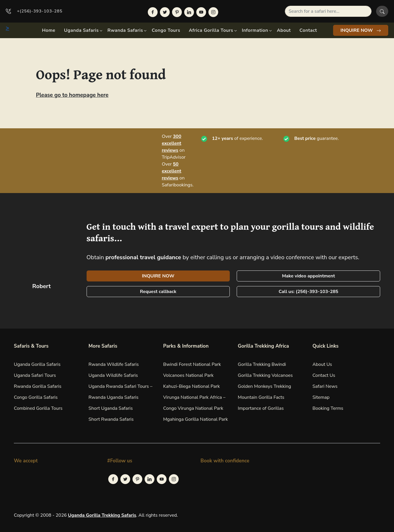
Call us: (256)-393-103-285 (308, 292)
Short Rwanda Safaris (111, 419)
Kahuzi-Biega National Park (191, 386)
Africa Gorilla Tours (211, 30)
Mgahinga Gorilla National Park (195, 419)
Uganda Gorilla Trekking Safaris (102, 515)
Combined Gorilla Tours (38, 408)
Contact (308, 30)
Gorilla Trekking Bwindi (262, 364)
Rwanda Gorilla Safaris (38, 386)
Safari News (325, 386)
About (284, 30)
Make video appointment (308, 276)
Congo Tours (166, 30)
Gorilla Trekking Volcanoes (265, 375)
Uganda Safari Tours (35, 375)
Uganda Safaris (81, 30)
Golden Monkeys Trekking (265, 386)
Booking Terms (328, 408)
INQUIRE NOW (361, 30)
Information (255, 30)
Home (48, 30)
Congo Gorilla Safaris (36, 397)
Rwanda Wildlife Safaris (114, 364)
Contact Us (324, 375)
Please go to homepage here (72, 95)
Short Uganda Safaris (111, 408)
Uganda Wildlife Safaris (113, 375)
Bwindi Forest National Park (192, 364)
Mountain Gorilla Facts (261, 397)
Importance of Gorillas (261, 408)
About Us (322, 364)
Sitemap (321, 397)
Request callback (158, 292)
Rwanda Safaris (125, 30)
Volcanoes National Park (188, 375)
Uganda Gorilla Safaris (37, 364)
